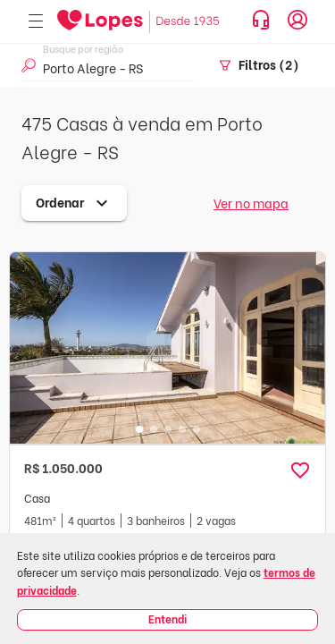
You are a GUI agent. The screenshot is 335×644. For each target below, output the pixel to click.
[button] (300, 470)
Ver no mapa (251, 203)
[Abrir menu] (36, 22)
